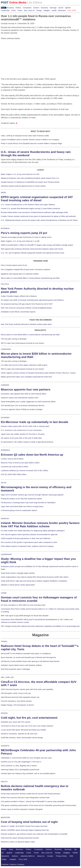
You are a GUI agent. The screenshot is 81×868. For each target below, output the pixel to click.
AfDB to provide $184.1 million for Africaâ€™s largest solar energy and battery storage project (37, 245)
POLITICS (5, 284)
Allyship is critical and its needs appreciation (18, 585)
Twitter (4, 859)
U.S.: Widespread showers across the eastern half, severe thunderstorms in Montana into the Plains (39, 220)
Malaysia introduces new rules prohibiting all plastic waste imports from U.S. (30, 178)
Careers (36, 8)
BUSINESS (5, 228)
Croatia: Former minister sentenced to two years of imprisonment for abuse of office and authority (38, 216)
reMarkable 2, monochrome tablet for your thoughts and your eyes (26, 758)
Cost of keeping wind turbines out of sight (29, 822)
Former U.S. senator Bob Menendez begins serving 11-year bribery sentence (30, 208)
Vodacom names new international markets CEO (20, 398)
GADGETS (5, 746)
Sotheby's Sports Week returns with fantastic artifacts (21, 665)
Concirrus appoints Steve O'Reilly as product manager (22, 409)
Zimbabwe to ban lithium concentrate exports (18, 312)
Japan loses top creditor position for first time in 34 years (23, 434)
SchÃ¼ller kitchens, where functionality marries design (22, 738)
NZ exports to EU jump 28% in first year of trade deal (21, 438)
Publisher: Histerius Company (13, 864)
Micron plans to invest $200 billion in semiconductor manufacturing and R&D (30, 278)
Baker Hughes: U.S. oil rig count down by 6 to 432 (20, 174)
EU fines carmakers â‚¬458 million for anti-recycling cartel (23, 605)
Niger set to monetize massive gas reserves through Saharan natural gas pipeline (32, 495)
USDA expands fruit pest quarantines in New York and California (26, 538)
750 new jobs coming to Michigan (14, 339)
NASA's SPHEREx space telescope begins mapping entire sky (25, 830)
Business (10, 8)
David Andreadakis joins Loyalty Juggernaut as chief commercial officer (28, 402)
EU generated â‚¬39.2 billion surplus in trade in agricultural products (27, 442)
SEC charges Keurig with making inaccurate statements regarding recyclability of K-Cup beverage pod (40, 626)
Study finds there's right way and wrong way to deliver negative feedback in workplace (34, 581)
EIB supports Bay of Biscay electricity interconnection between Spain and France (32, 249)
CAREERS (5, 385)
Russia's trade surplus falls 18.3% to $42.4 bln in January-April (25, 426)
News (3, 8)
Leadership (5, 10)
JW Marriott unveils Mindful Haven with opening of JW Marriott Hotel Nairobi (30, 661)
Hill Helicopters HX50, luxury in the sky (16, 693)
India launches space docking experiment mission (20, 838)
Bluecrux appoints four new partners (26, 389)
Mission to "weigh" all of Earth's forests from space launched (24, 826)
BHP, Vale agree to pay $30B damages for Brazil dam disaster (25, 616)
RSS (71, 856)
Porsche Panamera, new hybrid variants (16, 701)
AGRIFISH (5, 519)
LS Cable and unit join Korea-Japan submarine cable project (24, 365)
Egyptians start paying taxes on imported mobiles (20, 274)
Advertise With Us (28, 856)
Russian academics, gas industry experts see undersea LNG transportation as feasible (34, 834)
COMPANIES (6, 349)
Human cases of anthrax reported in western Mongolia (22, 809)
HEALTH (4, 782)
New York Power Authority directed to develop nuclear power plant (26, 324)
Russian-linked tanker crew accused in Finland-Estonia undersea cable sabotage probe (34, 212)
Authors (15, 856)
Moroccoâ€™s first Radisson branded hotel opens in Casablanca (26, 654)
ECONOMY (5, 418)
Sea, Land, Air (29, 10)
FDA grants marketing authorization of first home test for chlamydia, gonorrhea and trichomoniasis (39, 805)
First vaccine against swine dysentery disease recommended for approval (29, 535)
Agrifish (68, 8)
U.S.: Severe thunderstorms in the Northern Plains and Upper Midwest (28, 205)
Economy (45, 8)
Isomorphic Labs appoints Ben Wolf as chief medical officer (24, 394)
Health (54, 10)
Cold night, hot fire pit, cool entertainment (29, 718)
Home (4, 849)
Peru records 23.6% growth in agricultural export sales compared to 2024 (29, 542)
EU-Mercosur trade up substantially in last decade (35, 422)
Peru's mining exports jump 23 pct (24, 233)
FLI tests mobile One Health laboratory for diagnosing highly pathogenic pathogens (33, 531)
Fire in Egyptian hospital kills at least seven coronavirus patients (26, 269)
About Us (41, 856)
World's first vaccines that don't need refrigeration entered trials (25, 798)
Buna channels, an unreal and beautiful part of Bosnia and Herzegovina (28, 657)
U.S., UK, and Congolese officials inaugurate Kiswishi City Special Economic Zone (33, 253)
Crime (13, 10)
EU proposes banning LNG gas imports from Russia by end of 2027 (27, 304)
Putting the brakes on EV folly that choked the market (21, 499)
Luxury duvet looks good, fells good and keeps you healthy (23, 730)
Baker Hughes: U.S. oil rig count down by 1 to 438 (20, 241)
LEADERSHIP (6, 554)
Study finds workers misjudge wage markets (18, 573)
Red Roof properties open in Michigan (15, 669)
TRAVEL (4, 641)
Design (39, 10)
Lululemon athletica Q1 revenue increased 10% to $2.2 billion (25, 471)
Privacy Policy (61, 856)
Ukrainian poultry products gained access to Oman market (23, 186)
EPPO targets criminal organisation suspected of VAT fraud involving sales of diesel (37, 199)
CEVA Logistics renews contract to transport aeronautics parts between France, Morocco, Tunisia (38, 373)
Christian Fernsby (9, 24)
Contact (50, 856)
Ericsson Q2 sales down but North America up (32, 455)
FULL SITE (23, 859)
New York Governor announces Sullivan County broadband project (26, 308)
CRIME (4, 593)
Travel (20, 10)
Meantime (62, 10)
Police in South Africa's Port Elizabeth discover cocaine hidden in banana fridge (31, 143)
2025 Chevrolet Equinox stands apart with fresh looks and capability (27, 689)
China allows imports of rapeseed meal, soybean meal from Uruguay (27, 546)
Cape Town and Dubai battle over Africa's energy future (22, 506)
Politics (18, 8)
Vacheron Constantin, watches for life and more (19, 734)
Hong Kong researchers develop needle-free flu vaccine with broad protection (31, 794)
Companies (27, 8)
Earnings (53, 8)
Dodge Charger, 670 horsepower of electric (17, 705)
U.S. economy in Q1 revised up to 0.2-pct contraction (21, 430)
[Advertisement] (18, 54)
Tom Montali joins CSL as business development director (23, 406)
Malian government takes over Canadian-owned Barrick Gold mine (26, 377)
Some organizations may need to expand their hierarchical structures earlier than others (35, 577)
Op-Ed (61, 8)
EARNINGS (5, 450)
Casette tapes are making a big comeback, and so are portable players (28, 773)
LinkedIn (13, 859)
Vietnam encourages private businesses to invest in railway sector (26, 237)
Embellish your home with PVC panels (16, 722)
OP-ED (4, 483)
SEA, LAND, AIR (7, 677)
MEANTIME (5, 817)
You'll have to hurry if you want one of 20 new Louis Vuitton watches (27, 726)
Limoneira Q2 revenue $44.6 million (15, 467)
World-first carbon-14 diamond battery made (18, 842)
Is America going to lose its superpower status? (19, 510)
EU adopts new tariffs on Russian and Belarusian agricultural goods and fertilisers (32, 300)
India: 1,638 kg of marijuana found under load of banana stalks (25, 136)
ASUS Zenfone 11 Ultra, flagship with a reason (19, 766)
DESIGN (4, 713)
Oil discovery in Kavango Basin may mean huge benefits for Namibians (28, 503)
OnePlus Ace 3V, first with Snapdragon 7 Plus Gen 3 (21, 762)
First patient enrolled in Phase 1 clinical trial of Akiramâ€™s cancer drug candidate (33, 801)
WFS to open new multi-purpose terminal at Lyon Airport (22, 343)
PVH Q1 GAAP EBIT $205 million (14, 474)
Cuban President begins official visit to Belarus (19, 296)
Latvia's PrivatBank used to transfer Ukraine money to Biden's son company (30, 140)
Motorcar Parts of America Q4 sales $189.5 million (20, 463)
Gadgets (47, 10)
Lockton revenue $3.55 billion (12, 459)
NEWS (3, 193)
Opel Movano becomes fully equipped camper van (20, 697)
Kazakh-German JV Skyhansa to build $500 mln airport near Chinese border (30, 182)
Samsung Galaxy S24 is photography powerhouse (20, 770)
